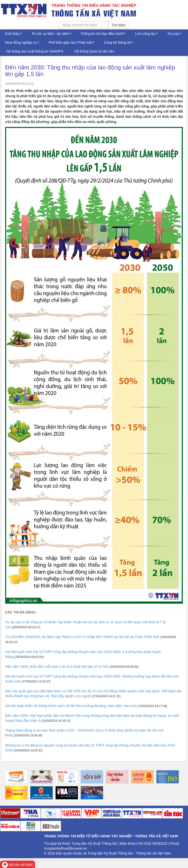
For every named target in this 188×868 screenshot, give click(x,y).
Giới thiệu (12, 34)
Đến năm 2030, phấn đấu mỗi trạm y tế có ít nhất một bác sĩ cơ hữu (57, 667)
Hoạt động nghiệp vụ (21, 42)
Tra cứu (173, 34)
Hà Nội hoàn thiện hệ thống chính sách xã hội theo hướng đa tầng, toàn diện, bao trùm (71, 706)
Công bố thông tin (117, 42)
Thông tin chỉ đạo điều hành (102, 34)
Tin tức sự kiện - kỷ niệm (50, 34)
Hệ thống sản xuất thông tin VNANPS (35, 51)
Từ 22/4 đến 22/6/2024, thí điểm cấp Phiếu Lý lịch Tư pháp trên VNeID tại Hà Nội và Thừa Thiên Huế (82, 637)
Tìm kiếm (118, 25)
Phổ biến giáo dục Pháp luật (70, 42)
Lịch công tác (145, 34)
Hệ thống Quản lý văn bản (94, 51)
